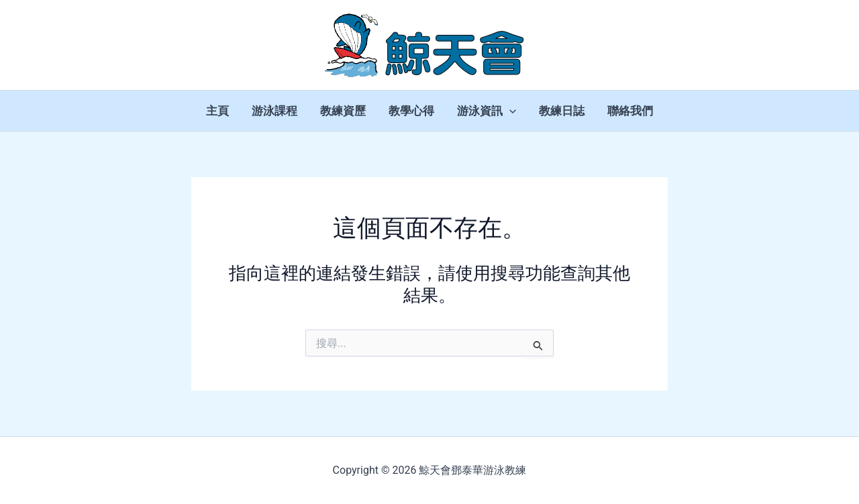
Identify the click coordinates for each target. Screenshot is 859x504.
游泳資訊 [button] (487, 111)
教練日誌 (562, 111)
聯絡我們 (630, 111)
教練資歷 (343, 111)
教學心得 (411, 111)
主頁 (217, 111)
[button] (509, 111)
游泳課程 (274, 111)
